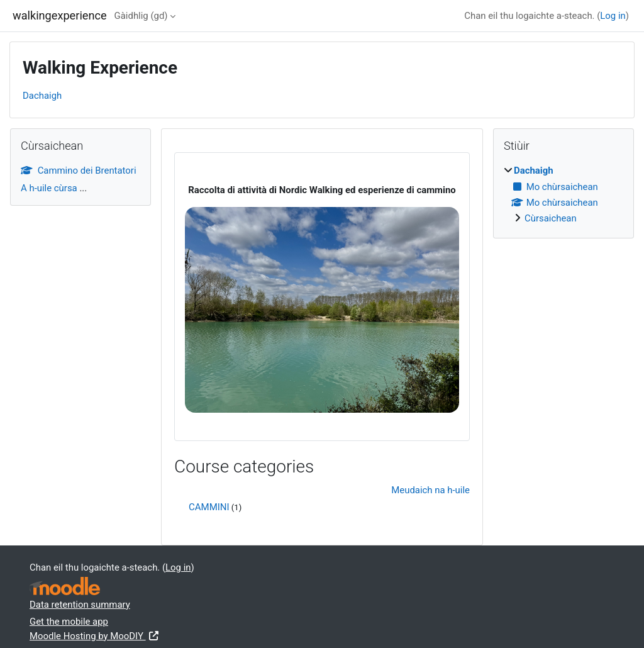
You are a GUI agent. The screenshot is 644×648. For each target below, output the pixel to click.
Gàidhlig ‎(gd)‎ (141, 16)
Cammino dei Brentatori (79, 170)
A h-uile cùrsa (49, 188)
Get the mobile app (69, 622)
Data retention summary (80, 605)
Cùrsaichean (551, 218)
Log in (613, 16)
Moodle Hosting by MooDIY (95, 636)
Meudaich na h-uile (430, 490)
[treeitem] (563, 195)
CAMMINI (209, 507)
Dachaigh (42, 96)
